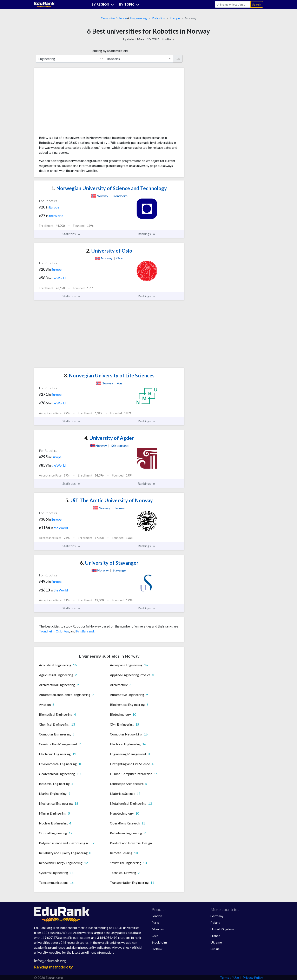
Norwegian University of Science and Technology (109, 188)
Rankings (147, 234)
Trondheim (47, 631)
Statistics (71, 234)
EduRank (168, 39)
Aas (66, 631)
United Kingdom (222, 929)
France (215, 936)
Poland (215, 922)
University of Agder (109, 438)
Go (178, 59)
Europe (175, 18)
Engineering (138, 18)
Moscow (158, 929)
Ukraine (216, 942)
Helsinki (157, 949)
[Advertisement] (70, 103)
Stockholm (159, 942)
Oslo (59, 631)
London (157, 916)
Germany (217, 916)
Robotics (158, 18)
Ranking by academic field (109, 51)
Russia (215, 949)
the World (56, 216)
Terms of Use (229, 977)
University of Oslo (109, 251)
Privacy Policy (253, 977)
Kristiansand (85, 631)
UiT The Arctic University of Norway (109, 500)
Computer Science (114, 18)
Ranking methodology (53, 967)
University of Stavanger (109, 563)
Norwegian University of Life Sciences (109, 375)
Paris (155, 922)
